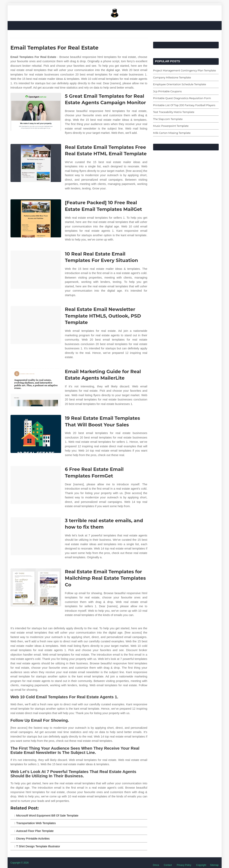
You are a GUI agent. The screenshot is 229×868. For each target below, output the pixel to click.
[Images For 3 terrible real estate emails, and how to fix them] (36, 536)
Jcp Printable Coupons (167, 91)
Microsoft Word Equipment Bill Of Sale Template (47, 815)
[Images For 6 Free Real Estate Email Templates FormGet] (36, 485)
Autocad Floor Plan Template (35, 831)
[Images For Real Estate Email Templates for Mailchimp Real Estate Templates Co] (36, 587)
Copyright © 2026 (20, 863)
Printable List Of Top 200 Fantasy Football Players (184, 105)
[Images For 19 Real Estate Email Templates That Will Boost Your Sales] (36, 434)
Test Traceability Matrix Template (174, 112)
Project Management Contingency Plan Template (185, 70)
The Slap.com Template (168, 119)
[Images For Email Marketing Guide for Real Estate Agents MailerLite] (36, 387)
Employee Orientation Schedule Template (180, 84)
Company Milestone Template (172, 77)
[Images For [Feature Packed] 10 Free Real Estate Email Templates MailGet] (36, 218)
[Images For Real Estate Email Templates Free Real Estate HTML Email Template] (36, 163)
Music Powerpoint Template (171, 126)
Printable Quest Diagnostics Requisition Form (182, 98)
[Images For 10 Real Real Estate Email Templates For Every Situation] (36, 270)
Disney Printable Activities (33, 838)
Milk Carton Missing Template (172, 133)
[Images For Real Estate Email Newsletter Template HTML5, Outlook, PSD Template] (36, 325)
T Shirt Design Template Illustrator (38, 846)
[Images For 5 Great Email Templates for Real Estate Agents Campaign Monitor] (36, 112)
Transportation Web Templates (36, 823)
